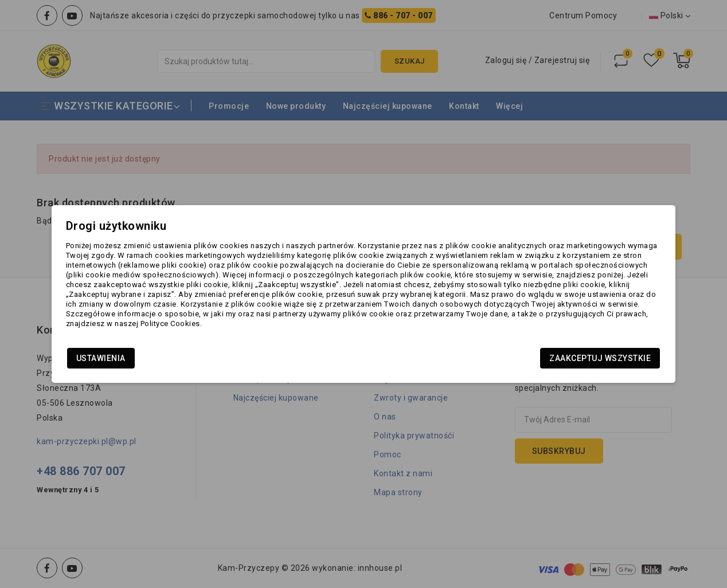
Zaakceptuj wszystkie (568, 362)
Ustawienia (133, 362)
